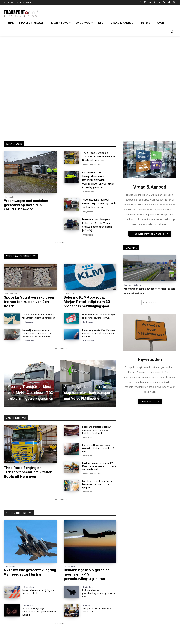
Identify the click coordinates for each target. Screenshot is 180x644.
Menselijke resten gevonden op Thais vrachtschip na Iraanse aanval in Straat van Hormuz (38, 334)
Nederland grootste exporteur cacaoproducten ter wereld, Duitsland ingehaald (97, 430)
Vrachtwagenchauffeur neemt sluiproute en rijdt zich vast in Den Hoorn (99, 203)
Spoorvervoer (11, 294)
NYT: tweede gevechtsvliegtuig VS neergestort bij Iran (30, 572)
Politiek (87, 605)
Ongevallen (10, 197)
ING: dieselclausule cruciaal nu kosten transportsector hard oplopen (97, 484)
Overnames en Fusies (93, 165)
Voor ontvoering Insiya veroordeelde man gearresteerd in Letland (39, 612)
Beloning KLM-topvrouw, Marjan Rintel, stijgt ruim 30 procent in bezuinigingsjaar (87, 302)
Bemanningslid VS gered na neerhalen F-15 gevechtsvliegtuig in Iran (87, 574)
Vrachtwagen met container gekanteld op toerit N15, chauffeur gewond (26, 205)
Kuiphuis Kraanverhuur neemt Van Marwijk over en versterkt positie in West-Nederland (99, 466)
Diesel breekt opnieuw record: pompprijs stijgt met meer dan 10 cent (98, 448)
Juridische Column (133, 285)
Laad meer (60, 242)
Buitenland (10, 566)
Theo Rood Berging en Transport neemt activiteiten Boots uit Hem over (99, 157)
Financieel (88, 437)
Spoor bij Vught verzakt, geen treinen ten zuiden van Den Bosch (29, 302)
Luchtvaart (69, 294)
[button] (172, 31)
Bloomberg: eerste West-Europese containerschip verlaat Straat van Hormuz (99, 334)
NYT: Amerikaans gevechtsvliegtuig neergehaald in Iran (99, 594)
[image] (150, 160)
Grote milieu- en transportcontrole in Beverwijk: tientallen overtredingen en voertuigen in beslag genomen (98, 180)
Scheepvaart (29, 322)
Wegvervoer (89, 192)
